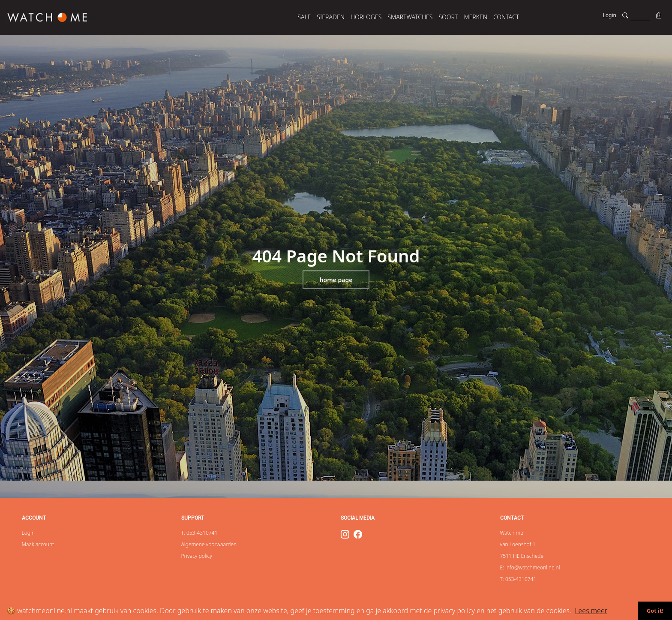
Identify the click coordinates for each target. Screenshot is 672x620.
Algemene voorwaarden (209, 544)
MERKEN (475, 17)
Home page (336, 280)
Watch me (512, 533)
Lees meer (591, 611)
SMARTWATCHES (410, 17)
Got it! (655, 611)
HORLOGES (366, 17)
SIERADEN (331, 17)
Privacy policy (197, 556)
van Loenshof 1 (518, 544)
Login (610, 15)
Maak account (38, 544)
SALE (304, 17)
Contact (506, 17)
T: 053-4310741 (199, 533)
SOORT (448, 17)
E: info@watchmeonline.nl (530, 567)
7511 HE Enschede (522, 556)
